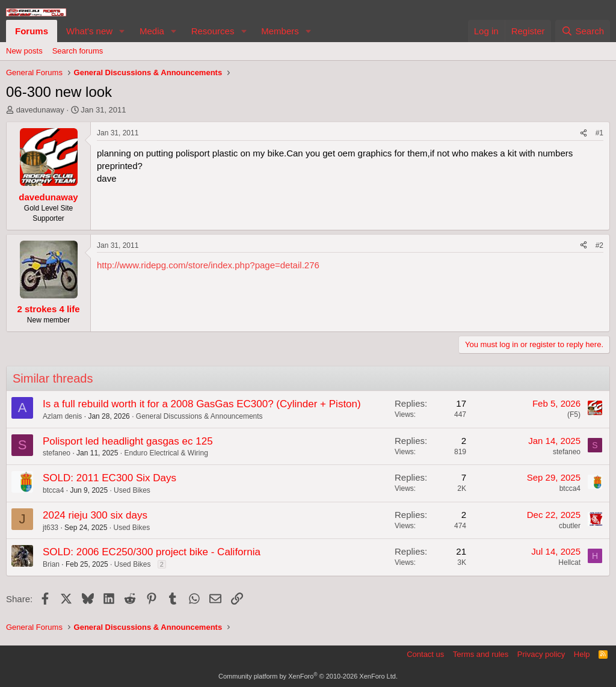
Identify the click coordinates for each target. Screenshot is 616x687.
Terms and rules (481, 654)
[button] (122, 31)
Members (280, 31)
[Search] (583, 31)
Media (152, 31)
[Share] (584, 133)
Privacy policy (541, 654)
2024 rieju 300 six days (95, 515)
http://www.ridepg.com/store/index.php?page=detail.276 (208, 265)
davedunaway (40, 110)
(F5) (574, 414)
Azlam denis (62, 416)
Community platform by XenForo (308, 676)
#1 (599, 133)
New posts (24, 51)
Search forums (78, 51)
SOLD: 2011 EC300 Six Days (109, 478)
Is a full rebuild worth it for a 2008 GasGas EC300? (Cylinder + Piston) (202, 404)
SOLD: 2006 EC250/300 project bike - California (152, 552)
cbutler (570, 526)
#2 (599, 245)
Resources (213, 31)
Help (582, 654)
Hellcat (569, 562)
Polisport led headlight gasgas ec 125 (128, 441)
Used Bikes (132, 490)
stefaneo (57, 453)
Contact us (425, 654)
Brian (51, 564)
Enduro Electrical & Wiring (166, 453)
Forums (32, 31)
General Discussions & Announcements (199, 416)
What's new (89, 31)
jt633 (51, 528)
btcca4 (53, 490)
